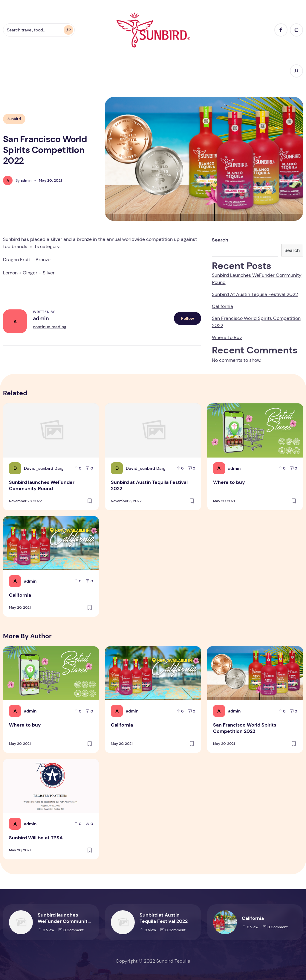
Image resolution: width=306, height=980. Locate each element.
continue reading (50, 327)
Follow (188, 318)
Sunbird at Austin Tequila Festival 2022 (255, 294)
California (222, 306)
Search (220, 240)
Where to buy (227, 337)
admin (41, 318)
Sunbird (14, 119)
